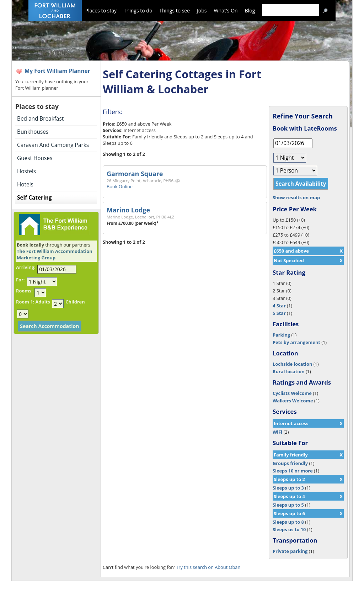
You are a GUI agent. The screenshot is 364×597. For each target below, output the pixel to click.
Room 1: (25, 302)
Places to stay (101, 10)
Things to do (138, 10)
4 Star (279, 306)
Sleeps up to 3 (288, 488)
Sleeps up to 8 (288, 522)
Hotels (25, 184)
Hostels (26, 171)
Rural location (289, 371)
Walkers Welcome (293, 401)
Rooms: (24, 291)
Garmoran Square (135, 174)
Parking (281, 335)
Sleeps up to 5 (288, 505)
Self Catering (34, 198)
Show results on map (296, 197)
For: (20, 280)
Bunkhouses (33, 132)
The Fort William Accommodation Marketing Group (55, 254)
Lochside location (292, 364)
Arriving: (26, 267)
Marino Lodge (128, 210)
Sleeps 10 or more (293, 471)
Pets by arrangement (296, 342)
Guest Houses (35, 158)
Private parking (290, 551)
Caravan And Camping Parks (53, 145)
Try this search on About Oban (208, 567)
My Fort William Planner (57, 71)
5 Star (279, 313)
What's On (226, 10)
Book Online (120, 186)
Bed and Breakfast (40, 119)
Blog (250, 10)
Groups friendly (290, 463)
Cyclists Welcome (292, 393)
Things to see (175, 10)
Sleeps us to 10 (289, 529)
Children (75, 302)
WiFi (277, 432)
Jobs (202, 10)
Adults (42, 302)
